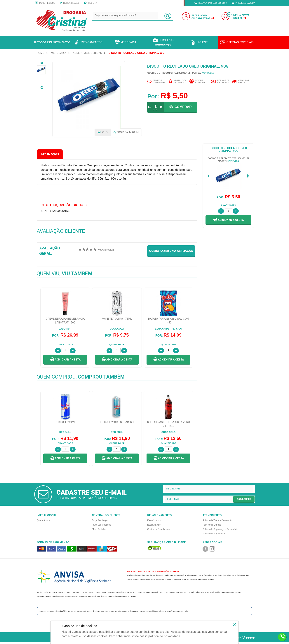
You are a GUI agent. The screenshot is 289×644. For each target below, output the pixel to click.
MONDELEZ (208, 73)
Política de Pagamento (214, 535)
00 (229, 14)
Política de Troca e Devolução (217, 522)
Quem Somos (43, 522)
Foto (103, 134)
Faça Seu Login (100, 522)
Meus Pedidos (45, 3)
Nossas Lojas (69, 3)
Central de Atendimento (159, 531)
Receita (90, 3)
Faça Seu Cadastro (101, 526)
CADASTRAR (244, 500)
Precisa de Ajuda (243, 3)
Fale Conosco (154, 522)
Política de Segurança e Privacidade (220, 531)
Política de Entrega (212, 526)
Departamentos (52, 42)
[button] (228, 221)
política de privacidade (164, 636)
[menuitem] (40, 53)
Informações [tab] (50, 156)
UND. (155, 110)
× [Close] (235, 624)
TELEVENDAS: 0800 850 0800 (211, 3)
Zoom (126, 134)
